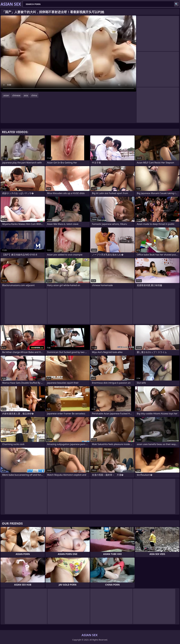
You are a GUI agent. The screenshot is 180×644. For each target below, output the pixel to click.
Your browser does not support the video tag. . (68, 54)
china (34, 95)
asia (26, 95)
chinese (16, 95)
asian (6, 95)
